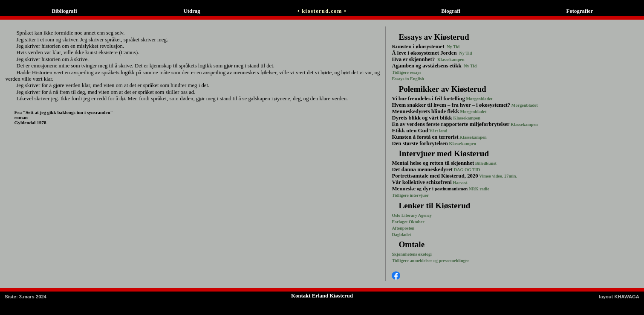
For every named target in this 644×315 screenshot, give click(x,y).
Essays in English (408, 79)
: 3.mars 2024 (26, 297)
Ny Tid (453, 47)
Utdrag (193, 11)
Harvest (460, 182)
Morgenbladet (479, 99)
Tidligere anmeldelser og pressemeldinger (430, 261)
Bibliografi (65, 11)
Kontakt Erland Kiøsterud (322, 296)
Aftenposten (403, 228)
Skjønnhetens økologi (412, 254)
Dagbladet (401, 235)
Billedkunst (485, 163)
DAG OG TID (466, 170)
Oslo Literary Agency (412, 215)
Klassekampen (450, 60)
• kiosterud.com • (322, 11)
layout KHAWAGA (619, 297)
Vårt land (438, 131)
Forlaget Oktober (408, 222)
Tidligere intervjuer (410, 195)
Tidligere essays (406, 72)
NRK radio (478, 189)
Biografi (451, 11)
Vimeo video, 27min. (498, 176)
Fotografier (580, 11)
